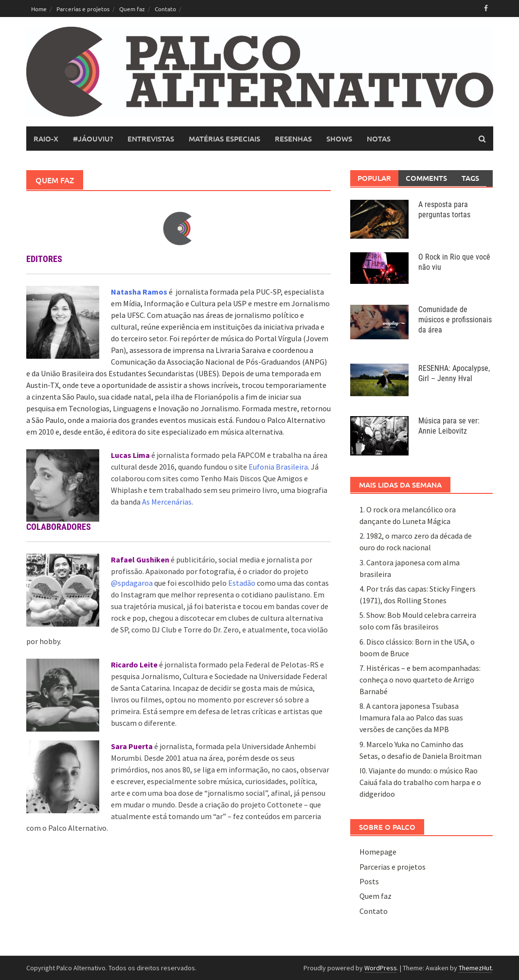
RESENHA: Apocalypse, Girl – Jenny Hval (454, 373)
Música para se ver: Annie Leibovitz (449, 426)
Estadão (242, 583)
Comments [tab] (426, 178)
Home (39, 9)
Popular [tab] (374, 178)
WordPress (381, 968)
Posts (369, 881)
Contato (165, 9)
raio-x (46, 139)
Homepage (378, 852)
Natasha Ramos (140, 292)
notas (379, 139)
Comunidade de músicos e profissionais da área (455, 320)
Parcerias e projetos (83, 9)
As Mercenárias (167, 502)
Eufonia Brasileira (278, 467)
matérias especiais (224, 139)
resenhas (293, 139)
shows (339, 139)
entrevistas (151, 139)
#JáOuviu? (93, 139)
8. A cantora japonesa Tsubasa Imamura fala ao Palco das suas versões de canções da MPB (411, 717)
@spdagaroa (132, 583)
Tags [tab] (470, 178)
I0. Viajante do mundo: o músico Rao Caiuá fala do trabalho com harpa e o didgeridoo (420, 782)
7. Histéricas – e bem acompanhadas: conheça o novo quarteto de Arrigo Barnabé (420, 680)
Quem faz (132, 9)
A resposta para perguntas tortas (444, 210)
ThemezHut (475, 968)
